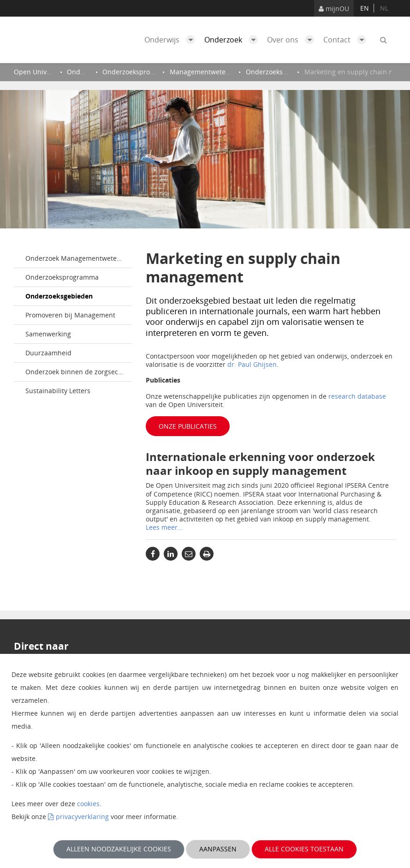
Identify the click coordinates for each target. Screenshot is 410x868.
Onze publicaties (188, 426)
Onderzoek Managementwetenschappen (79, 258)
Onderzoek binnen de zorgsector (76, 372)
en (365, 8)
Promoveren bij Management (70, 315)
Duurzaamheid (48, 353)
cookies (88, 804)
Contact (347, 40)
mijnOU (334, 9)
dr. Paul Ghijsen (252, 364)
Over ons (293, 40)
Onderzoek (233, 40)
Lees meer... (164, 527)
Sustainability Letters (58, 391)
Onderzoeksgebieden (59, 296)
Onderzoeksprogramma (62, 277)
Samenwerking (48, 334)
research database (357, 396)
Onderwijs (172, 40)
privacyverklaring (82, 817)
